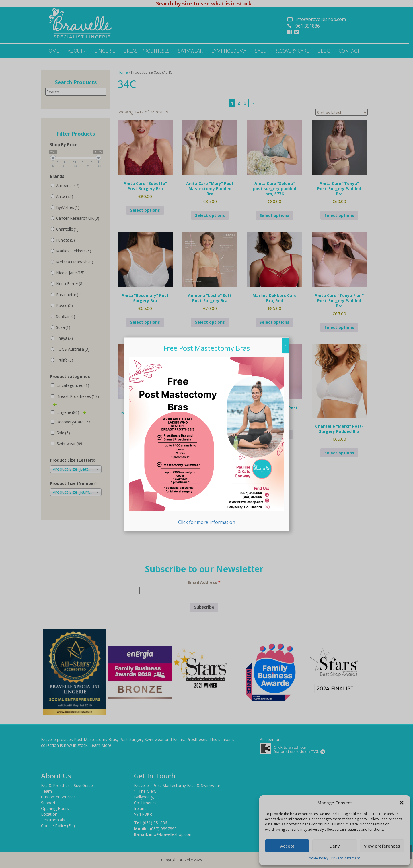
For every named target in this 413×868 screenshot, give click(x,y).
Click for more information (206, 441)
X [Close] (286, 345)
